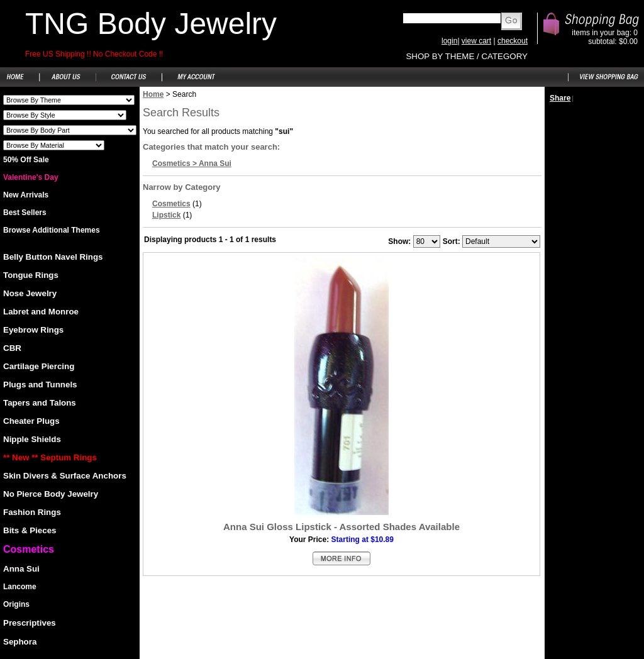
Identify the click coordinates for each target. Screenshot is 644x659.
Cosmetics (171, 204)
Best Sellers (25, 213)
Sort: (452, 241)
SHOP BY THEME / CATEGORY (467, 56)
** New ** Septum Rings (50, 457)
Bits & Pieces (30, 530)
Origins (16, 604)
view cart (476, 41)
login (449, 41)
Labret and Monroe (41, 312)
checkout (513, 41)
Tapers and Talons (40, 403)
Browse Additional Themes (52, 230)
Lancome (20, 587)
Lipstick (166, 215)
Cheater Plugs (31, 421)
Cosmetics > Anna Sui (192, 163)
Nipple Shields (32, 439)
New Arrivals (26, 195)
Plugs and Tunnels (40, 385)
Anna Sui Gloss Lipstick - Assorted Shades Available (341, 527)
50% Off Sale (26, 160)
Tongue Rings (31, 275)
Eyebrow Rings (33, 330)
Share (560, 98)
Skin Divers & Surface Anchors (65, 476)
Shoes (69, 100)
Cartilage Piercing (39, 366)
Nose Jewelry (30, 293)
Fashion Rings (32, 512)
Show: (399, 241)
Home (153, 94)
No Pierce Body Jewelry (51, 494)
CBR (12, 348)
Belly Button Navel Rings (53, 257)
